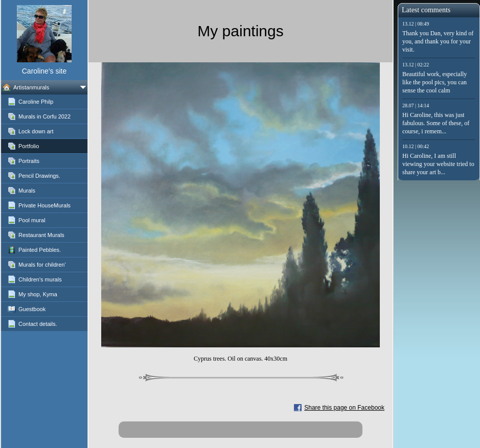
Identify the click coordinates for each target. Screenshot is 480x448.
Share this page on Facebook (344, 408)
